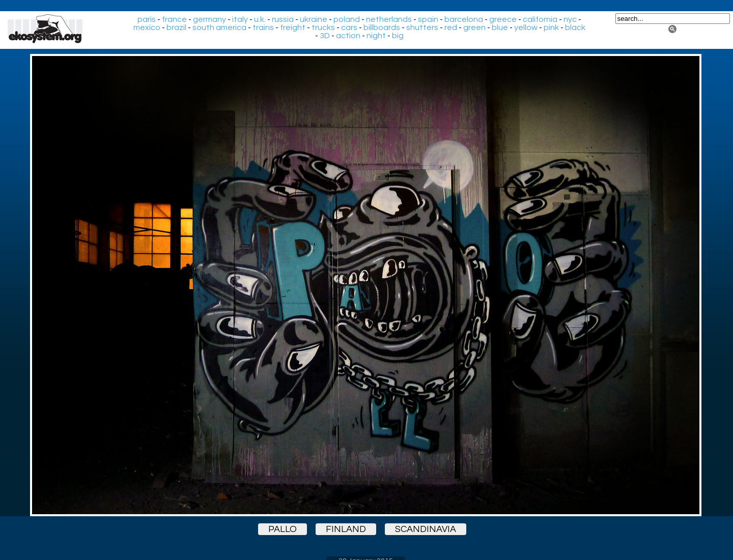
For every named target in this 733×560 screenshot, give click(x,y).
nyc (570, 19)
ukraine (314, 19)
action (348, 36)
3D (325, 36)
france (174, 19)
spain (428, 19)
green (474, 27)
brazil (176, 27)
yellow (526, 27)
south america (219, 27)
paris (147, 19)
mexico (147, 27)
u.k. (260, 19)
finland (346, 529)
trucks (323, 27)
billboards (382, 27)
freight (293, 27)
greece (503, 19)
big (398, 36)
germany (209, 19)
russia (283, 19)
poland (347, 19)
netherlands (389, 19)
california (540, 19)
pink (551, 27)
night (376, 36)
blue (500, 27)
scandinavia (426, 529)
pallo (283, 529)
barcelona (464, 19)
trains (263, 27)
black (575, 27)
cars (349, 27)
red (451, 27)
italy (240, 19)
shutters (422, 27)
